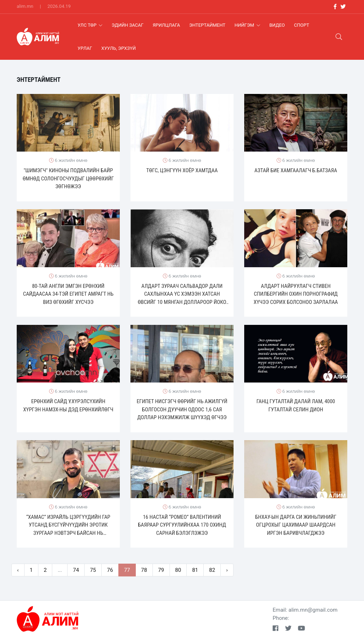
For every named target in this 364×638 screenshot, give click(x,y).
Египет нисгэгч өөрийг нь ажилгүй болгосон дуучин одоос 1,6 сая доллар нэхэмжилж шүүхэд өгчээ (182, 409)
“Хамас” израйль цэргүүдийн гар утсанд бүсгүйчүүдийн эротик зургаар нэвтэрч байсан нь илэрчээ (68, 526)
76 (110, 570)
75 (93, 570)
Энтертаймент (207, 25)
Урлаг (85, 48)
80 (178, 570)
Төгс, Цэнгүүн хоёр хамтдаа (182, 170)
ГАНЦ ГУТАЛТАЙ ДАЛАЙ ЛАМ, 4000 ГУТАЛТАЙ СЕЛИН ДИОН (296, 405)
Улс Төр (90, 25)
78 (144, 570)
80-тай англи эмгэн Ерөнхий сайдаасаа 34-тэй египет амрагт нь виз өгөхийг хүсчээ (68, 294)
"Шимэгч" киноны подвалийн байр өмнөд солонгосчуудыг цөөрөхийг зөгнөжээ (68, 178)
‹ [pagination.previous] (18, 570)
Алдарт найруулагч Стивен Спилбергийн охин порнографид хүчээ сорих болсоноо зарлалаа (296, 294)
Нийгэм (247, 25)
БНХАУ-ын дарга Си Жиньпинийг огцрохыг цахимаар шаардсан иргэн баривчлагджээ (296, 525)
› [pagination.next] (227, 570)
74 (76, 570)
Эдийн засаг (128, 25)
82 (212, 570)
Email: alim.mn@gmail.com (305, 610)
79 (161, 570)
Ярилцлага (167, 25)
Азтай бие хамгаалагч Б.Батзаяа (296, 170)
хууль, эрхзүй (119, 48)
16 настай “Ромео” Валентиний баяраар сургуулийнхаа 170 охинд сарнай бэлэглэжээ (182, 525)
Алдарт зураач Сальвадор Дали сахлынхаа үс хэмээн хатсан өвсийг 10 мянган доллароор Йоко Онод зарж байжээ (182, 295)
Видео (277, 25)
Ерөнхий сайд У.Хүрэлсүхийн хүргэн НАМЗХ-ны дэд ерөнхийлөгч (68, 405)
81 (195, 570)
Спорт (302, 25)
